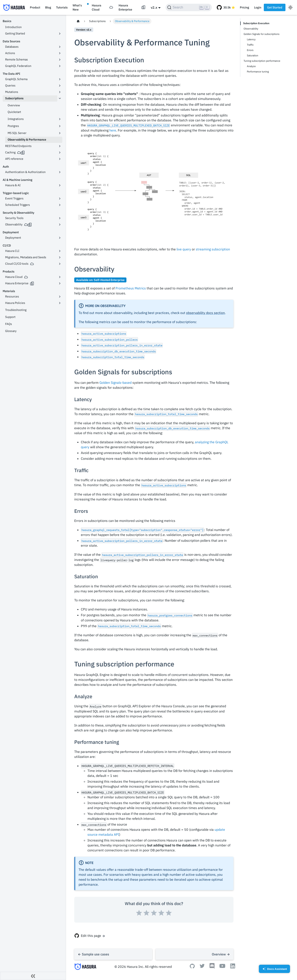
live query (184, 249)
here (113, 130)
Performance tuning (258, 72)
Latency (251, 39)
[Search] (189, 7)
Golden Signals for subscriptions (262, 34)
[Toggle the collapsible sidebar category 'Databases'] (60, 47)
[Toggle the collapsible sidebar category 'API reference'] (60, 159)
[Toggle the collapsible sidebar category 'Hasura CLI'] (60, 251)
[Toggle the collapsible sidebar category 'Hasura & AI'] (60, 185)
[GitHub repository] (226, 7)
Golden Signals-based (115, 383)
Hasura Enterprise (125, 7)
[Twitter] (202, 967)
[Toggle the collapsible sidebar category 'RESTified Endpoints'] (60, 146)
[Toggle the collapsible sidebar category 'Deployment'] (60, 238)
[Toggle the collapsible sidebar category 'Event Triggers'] (60, 199)
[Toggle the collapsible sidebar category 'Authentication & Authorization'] (60, 172)
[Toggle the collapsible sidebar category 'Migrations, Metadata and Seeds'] (60, 257)
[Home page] (78, 21)
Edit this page (91, 936)
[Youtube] (222, 967)
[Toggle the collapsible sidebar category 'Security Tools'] (60, 218)
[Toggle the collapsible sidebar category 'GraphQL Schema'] (60, 79)
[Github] (192, 967)
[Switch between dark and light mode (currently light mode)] (290, 7)
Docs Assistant (274, 970)
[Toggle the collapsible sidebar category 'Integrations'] (60, 119)
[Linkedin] (233, 967)
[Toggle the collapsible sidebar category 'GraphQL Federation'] (60, 66)
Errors (250, 50)
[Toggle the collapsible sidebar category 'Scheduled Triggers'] (60, 205)
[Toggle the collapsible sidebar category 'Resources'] (60, 297)
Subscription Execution (256, 23)
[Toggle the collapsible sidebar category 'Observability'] (60, 225)
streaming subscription (213, 249)
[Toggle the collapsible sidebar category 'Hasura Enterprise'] (60, 283)
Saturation (253, 55)
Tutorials (62, 7)
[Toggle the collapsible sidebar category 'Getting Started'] (60, 34)
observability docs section (205, 313)
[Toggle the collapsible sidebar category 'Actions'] (60, 53)
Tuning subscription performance (262, 61)
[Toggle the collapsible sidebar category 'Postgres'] (60, 126)
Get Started (275, 7)
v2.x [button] (154, 7)
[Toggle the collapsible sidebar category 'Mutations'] (60, 92)
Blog (48, 7)
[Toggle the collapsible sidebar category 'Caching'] (60, 153)
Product (35, 7)
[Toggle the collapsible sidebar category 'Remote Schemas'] (60, 60)
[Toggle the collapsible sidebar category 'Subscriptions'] (60, 98)
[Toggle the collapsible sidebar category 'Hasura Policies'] (60, 303)
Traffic (250, 45)
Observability (251, 29)
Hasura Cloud (97, 7)
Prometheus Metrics (131, 288)
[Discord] (212, 968)
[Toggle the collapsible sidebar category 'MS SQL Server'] (60, 133)
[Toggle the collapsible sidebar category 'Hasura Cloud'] (60, 277)
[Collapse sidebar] (33, 976)
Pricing (245, 7)
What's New (77, 7)
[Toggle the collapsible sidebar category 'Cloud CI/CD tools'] (60, 264)
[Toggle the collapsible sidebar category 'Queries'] (60, 86)
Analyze (251, 66)
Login (258, 7)
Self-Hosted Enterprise (109, 280)
